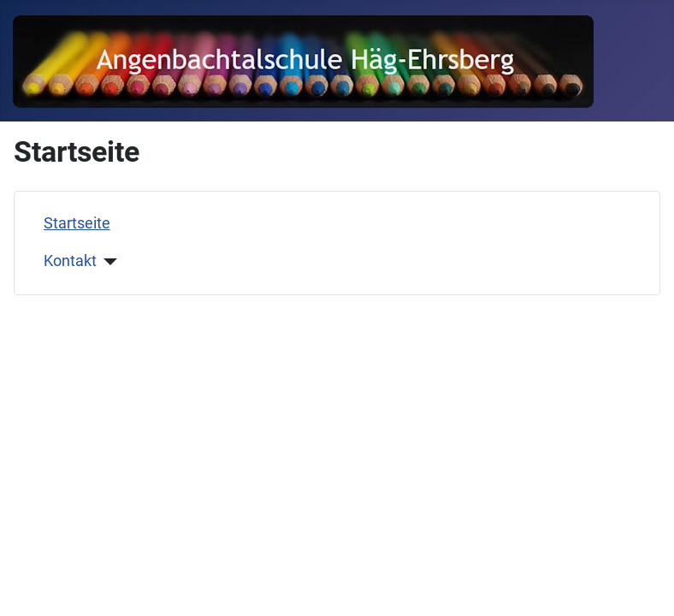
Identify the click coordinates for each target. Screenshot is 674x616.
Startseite (77, 223)
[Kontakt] (107, 262)
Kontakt (70, 261)
